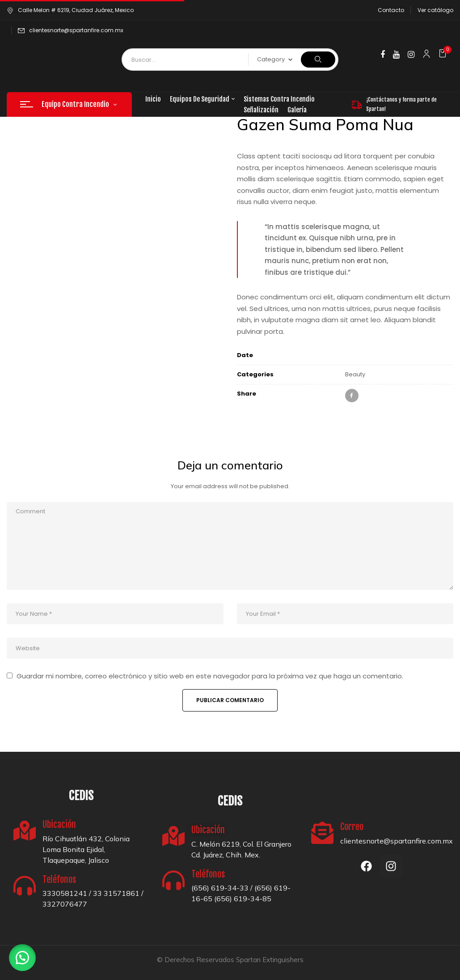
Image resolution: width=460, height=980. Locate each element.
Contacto (391, 10)
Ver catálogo (435, 10)
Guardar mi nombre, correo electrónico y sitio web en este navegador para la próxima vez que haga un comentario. (210, 676)
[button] (444, 54)
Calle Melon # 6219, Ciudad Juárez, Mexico (70, 10)
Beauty (355, 374)
